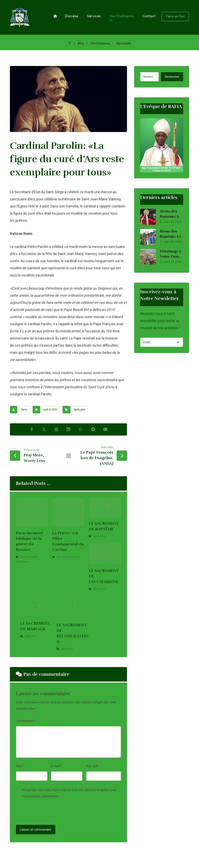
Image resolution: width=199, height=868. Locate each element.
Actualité (62, 557)
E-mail (56, 766)
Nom (20, 766)
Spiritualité (80, 410)
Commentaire (26, 721)
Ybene (24, 410)
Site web (92, 766)
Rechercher (172, 77)
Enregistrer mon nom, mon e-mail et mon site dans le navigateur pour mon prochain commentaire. (69, 793)
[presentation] (46, 813)
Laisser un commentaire (36, 830)
